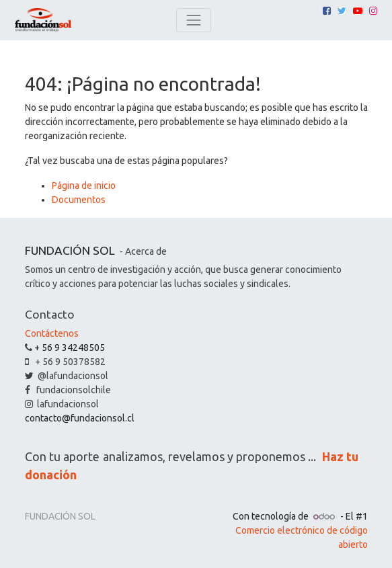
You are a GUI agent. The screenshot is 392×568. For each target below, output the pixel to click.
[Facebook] (327, 11)
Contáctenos (52, 333)
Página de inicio (84, 186)
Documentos (79, 200)
